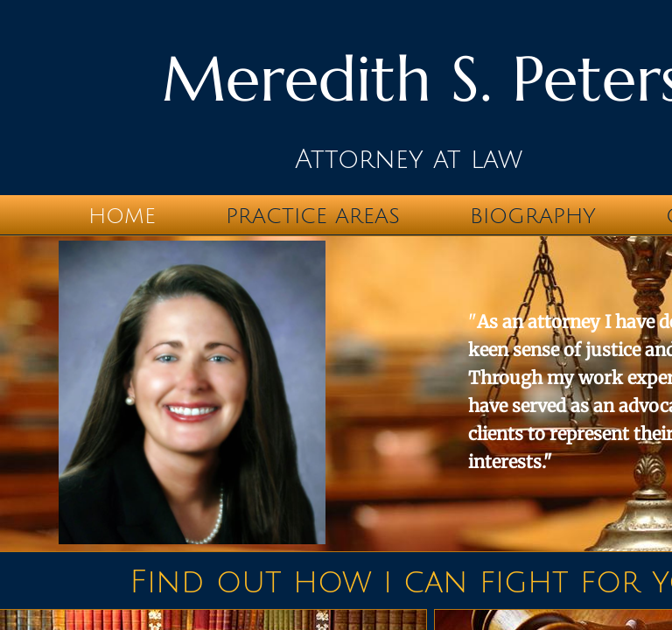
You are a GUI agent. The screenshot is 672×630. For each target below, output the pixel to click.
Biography (533, 216)
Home (122, 216)
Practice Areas (313, 216)
